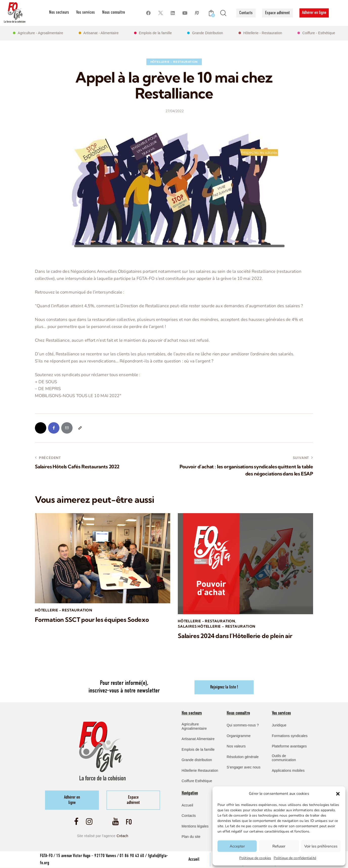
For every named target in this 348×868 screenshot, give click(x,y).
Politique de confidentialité (295, 858)
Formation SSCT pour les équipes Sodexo (92, 620)
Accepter (237, 846)
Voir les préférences (321, 846)
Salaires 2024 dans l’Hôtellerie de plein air (235, 636)
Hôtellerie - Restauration (174, 62)
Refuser (279, 846)
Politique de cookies (255, 858)
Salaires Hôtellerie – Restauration (217, 626)
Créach (122, 836)
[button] (338, 794)
